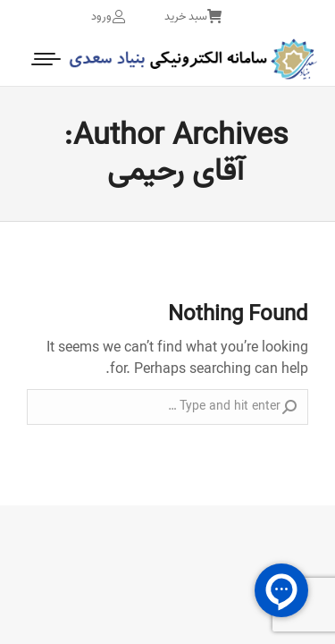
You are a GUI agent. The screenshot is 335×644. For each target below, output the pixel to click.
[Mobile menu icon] (47, 59)
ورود (109, 17)
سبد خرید (193, 17)
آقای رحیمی (176, 171)
